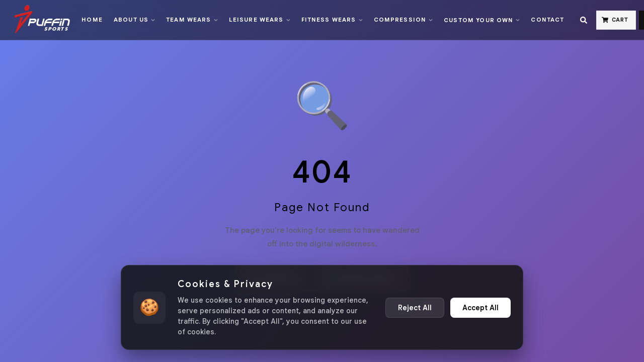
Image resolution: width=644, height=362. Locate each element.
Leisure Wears (260, 20)
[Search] (584, 20)
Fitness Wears (332, 20)
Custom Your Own (482, 20)
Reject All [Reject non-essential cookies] (415, 308)
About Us (134, 20)
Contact (547, 20)
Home (92, 20)
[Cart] (616, 20)
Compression (404, 20)
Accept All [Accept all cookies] (480, 308)
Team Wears (192, 20)
